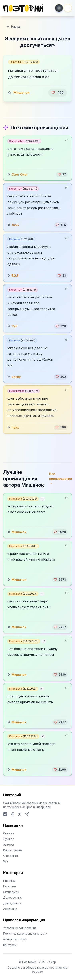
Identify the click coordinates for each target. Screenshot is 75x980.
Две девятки (12, 903)
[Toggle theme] (59, 8)
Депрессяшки (13, 897)
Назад (13, 27)
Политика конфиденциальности (25, 934)
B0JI (15, 276)
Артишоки (10, 909)
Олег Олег (20, 174)
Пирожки (9, 881)
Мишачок (21, 93)
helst (15, 427)
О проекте (11, 856)
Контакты (10, 945)
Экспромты (11, 892)
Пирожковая (23, 391)
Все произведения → (60, 479)
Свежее (9, 833)
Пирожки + (24, 62)
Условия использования (20, 928)
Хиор (52, 962)
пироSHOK (23, 189)
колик (16, 377)
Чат (6, 861)
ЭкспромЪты (24, 141)
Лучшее (9, 839)
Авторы (8, 845)
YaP (14, 326)
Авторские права (15, 939)
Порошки (21, 239)
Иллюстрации (13, 850)
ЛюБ (15, 225)
